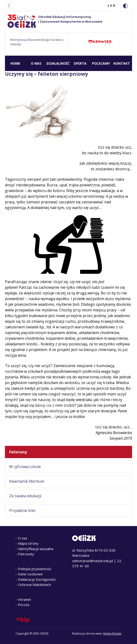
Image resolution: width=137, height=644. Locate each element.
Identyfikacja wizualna (36, 549)
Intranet (25, 599)
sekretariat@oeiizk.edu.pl (93, 561)
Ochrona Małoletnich (34, 585)
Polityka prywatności (35, 569)
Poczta (24, 605)
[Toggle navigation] (9, 5)
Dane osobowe (30, 574)
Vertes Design (112, 634)
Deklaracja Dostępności (37, 579)
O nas (23, 538)
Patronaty (26, 554)
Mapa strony (28, 543)
